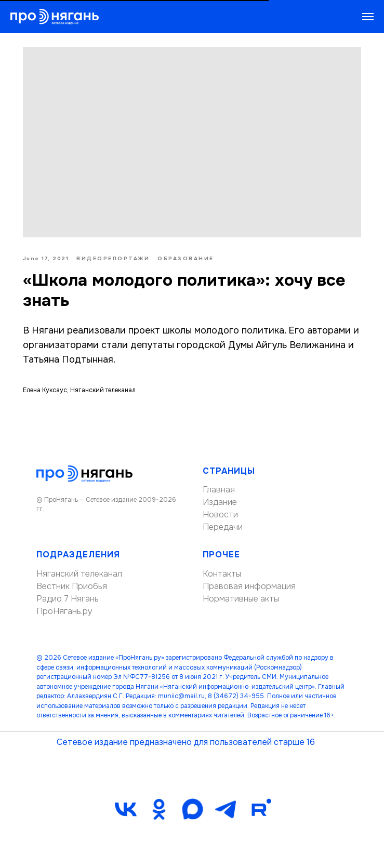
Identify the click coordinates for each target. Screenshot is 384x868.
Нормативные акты (241, 600)
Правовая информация (249, 588)
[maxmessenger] (192, 811)
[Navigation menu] (368, 17)
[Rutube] (259, 811)
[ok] (159, 811)
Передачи (223, 529)
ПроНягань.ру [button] (64, 613)
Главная (219, 492)
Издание (220, 504)
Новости (220, 517)
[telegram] (226, 811)
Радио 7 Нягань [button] (68, 600)
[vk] (126, 811)
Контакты (222, 575)
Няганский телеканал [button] (79, 575)
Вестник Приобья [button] (72, 588)
